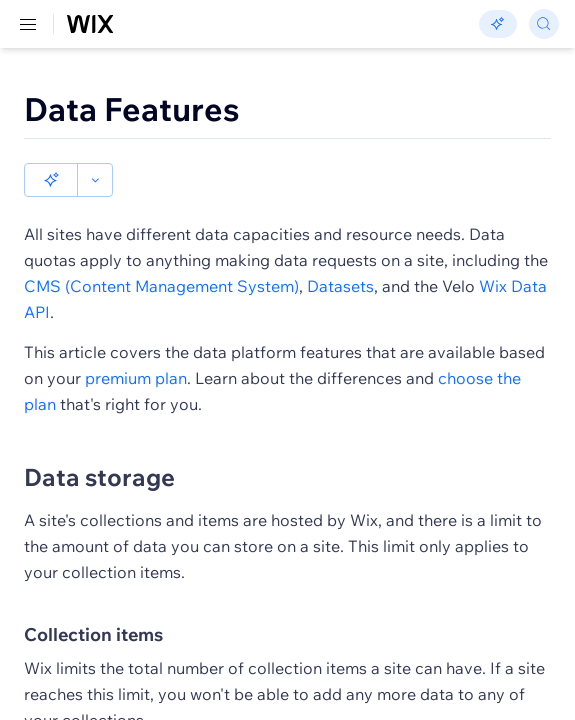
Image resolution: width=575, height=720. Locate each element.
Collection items (93, 600)
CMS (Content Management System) (161, 252)
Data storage (99, 443)
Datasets (340, 252)
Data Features (132, 109)
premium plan (136, 344)
